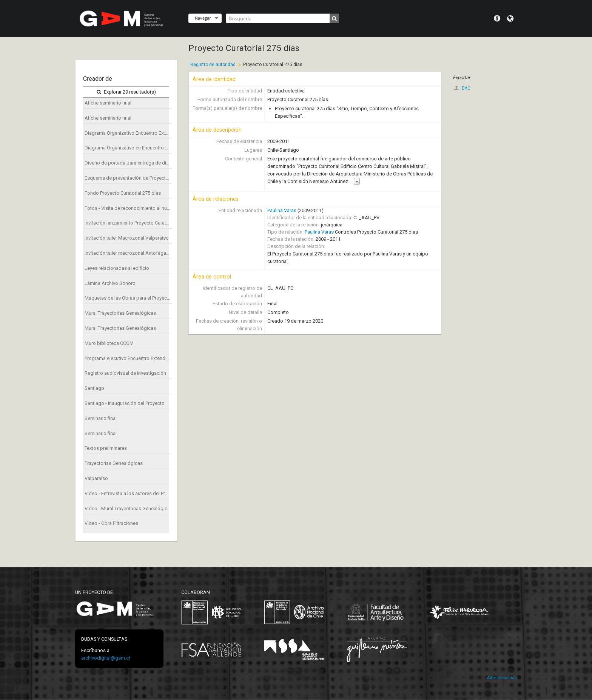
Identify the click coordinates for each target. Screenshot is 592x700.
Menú (497, 18)
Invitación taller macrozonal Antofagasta (128, 253)
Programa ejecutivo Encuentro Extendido (128, 358)
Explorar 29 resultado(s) (126, 92)
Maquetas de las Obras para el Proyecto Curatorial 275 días (128, 298)
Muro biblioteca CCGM (109, 343)
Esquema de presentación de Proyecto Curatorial (128, 178)
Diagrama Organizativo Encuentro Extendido (128, 133)
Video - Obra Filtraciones (111, 523)
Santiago (94, 388)
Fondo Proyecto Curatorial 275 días (123, 193)
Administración (502, 678)
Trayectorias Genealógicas (114, 463)
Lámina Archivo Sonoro (110, 283)
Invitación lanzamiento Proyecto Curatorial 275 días (128, 223)
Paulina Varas (282, 210)
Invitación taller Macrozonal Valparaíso (127, 238)
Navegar (203, 18)
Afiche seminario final (108, 103)
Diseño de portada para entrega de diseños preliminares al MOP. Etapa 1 (128, 163)
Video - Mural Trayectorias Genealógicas (128, 508)
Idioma (510, 18)
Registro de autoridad (213, 65)
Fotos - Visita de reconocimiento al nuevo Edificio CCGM (128, 208)
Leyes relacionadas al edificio (117, 268)
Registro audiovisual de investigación (125, 373)
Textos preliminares (106, 448)
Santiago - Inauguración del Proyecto (125, 403)
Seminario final (101, 418)
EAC (462, 88)
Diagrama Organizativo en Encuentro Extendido (128, 148)
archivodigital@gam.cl (106, 658)
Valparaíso (96, 478)
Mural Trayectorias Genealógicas (120, 313)
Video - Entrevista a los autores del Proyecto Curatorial (128, 493)
